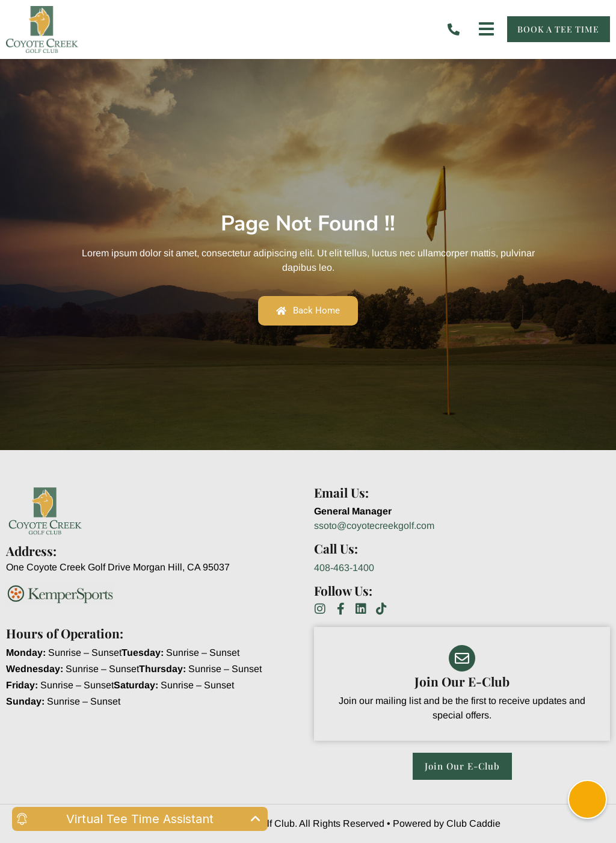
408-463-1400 (344, 568)
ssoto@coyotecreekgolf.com (374, 526)
